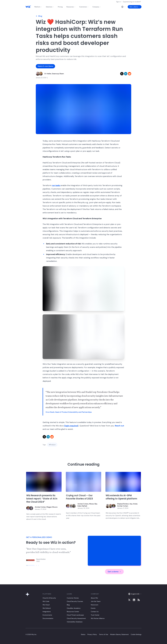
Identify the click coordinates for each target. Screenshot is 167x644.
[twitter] (122, 74)
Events (93, 608)
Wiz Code (46, 601)
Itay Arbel (133, 504)
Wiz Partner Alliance (98, 618)
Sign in (118, 2)
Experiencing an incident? (132, 2)
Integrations (47, 612)
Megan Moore (52, 507)
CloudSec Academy (74, 608)
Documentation (48, 618)
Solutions (50, 7)
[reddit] (130, 74)
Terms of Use (104, 634)
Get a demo (135, 7)
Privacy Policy (92, 634)
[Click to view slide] (30, 565)
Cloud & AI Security (49, 598)
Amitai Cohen (40, 507)
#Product (52, 445)
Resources (71, 7)
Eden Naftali (82, 506)
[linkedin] (126, 74)
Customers (84, 7)
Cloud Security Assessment (76, 618)
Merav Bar (93, 504)
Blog (39, 16)
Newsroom (95, 605)
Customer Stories (73, 598)
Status (83, 634)
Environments (47, 615)
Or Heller (48, 74)
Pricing (60, 7)
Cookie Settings (136, 634)
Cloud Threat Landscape (75, 615)
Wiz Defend (47, 608)
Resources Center (73, 612)
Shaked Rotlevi (123, 504)
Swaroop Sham (58, 74)
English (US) (135, 594)
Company (97, 7)
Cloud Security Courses (75, 601)
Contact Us (95, 612)
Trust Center (95, 615)
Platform (38, 7)
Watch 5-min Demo (45, 66)
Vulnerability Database (75, 622)
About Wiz (94, 598)
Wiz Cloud (46, 605)
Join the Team (96, 601)
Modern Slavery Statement (119, 634)
